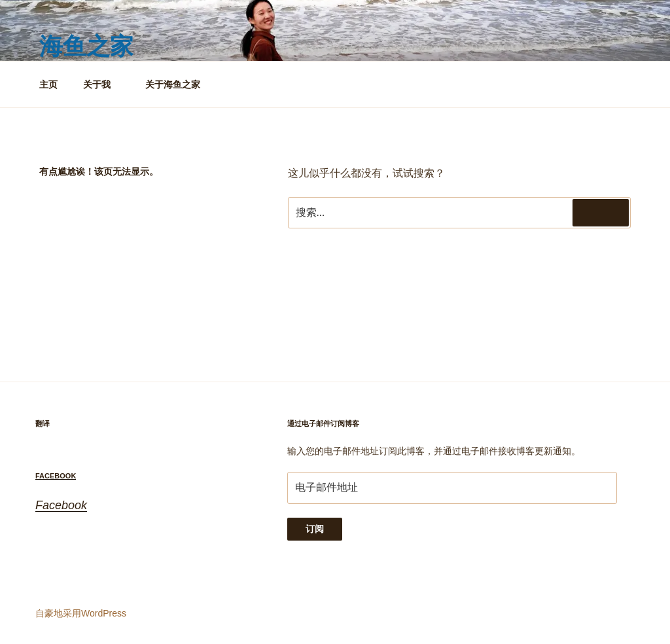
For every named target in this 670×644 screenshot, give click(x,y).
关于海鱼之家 (173, 84)
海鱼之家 (86, 46)
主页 (48, 84)
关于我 (103, 84)
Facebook (56, 476)
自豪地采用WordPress (81, 613)
